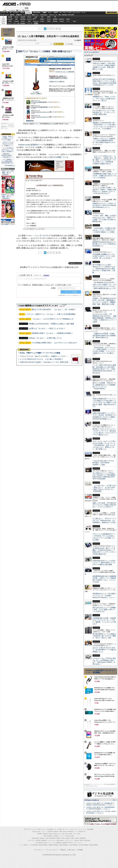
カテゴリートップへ (75, 263)
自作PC (56, 13)
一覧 (51, 44)
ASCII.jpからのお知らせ (92, 800)
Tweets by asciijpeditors (91, 52)
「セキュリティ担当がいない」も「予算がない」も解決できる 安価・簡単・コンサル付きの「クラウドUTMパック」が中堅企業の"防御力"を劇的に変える (104, 160)
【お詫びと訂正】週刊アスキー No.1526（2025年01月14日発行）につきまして (101, 812)
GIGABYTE (29, 19)
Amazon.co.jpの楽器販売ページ (31, 145)
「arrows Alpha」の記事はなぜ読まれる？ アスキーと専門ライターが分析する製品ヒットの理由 (104, 230)
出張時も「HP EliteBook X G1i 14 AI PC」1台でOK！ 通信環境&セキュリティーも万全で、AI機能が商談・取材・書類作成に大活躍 (104, 301)
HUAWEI (55, 19)
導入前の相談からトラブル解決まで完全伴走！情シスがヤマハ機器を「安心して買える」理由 (104, 636)
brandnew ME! (36, 23)
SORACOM (52, 838)
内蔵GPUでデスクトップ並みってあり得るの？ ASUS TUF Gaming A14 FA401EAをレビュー (104, 205)
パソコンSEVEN (36, 17)
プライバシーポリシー (52, 850)
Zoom (75, 21)
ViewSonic (62, 19)
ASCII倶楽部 (112, 13)
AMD (16, 19)
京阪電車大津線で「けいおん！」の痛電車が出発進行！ (52, 333)
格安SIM (12, 15)
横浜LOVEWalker (43, 845)
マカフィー (10, 23)
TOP (25, 829)
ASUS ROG (23, 19)
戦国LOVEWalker (94, 845)
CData (49, 21)
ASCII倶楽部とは (10, 166)
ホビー (50, 13)
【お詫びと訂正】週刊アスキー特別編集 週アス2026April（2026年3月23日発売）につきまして (100, 804)
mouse (16, 17)
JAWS (10, 21)
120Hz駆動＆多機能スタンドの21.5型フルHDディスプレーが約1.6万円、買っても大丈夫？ (104, 256)
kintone (23, 21)
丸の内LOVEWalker (84, 845)
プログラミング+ (53, 15)
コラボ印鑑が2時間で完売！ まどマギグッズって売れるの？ (54, 343)
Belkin (68, 19)
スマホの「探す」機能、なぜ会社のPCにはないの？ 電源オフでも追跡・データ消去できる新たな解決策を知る (104, 218)
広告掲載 (80, 850)
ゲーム (84, 13)
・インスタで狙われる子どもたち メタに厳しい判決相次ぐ (7, 150)
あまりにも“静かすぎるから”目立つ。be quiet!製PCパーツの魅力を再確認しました (104, 650)
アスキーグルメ (27, 15)
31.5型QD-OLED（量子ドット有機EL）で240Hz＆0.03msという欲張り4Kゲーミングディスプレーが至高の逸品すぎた (104, 551)
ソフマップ (29, 23)
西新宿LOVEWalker (54, 845)
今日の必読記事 (39, 843)
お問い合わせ (71, 850)
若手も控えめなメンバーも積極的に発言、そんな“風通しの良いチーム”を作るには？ (104, 609)
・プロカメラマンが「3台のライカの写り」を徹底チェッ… (7, 144)
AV (61, 13)
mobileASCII (65, 843)
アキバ (65, 13)
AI (7, 13)
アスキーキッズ (5, 15)
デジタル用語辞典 (56, 843)
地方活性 (64, 15)
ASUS (49, 17)
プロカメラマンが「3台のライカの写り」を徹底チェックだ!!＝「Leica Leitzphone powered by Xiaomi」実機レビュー (64, 356)
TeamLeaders (44, 15)
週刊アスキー (36, 15)
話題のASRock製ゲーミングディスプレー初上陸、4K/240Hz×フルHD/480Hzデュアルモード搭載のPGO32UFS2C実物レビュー (104, 416)
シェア (37, 43)
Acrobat (16, 21)
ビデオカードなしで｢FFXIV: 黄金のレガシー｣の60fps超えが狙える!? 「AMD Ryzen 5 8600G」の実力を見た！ (104, 661)
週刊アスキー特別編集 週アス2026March (8, 197)
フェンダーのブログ (42, 236)
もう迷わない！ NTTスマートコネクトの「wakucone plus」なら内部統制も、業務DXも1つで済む (104, 520)
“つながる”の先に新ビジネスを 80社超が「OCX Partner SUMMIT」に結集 (104, 463)
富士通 (10, 17)
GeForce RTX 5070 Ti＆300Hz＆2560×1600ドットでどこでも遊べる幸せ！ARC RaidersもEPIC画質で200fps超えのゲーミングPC (104, 82)
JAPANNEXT (23, 23)
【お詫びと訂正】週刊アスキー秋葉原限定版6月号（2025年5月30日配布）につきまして (100, 808)
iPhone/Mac (37, 13)
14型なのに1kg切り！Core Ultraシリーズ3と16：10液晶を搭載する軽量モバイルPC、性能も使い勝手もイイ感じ (104, 66)
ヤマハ (68, 21)
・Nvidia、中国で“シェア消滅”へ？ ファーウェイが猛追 (8, 138)
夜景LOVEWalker (64, 845)
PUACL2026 (71, 15)
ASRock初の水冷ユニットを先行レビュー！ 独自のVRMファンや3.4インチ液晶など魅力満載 (104, 563)
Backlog (55, 21)
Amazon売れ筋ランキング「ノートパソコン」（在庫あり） (7, 32)
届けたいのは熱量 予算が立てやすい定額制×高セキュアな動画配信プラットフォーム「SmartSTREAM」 (104, 386)
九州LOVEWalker (73, 845)
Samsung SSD (35, 838)
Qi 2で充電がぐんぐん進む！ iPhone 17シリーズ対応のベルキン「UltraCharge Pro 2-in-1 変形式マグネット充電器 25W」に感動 (104, 269)
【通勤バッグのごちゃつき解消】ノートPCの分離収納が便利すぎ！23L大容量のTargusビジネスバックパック (104, 141)
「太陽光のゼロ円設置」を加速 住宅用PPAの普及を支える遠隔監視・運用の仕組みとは (104, 335)
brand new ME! (70, 836)
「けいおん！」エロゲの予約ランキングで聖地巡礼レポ (52, 319)
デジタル (24, 4)
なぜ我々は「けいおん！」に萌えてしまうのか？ (47, 328)
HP (55, 17)
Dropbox (42, 21)
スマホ (69, 13)
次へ (57, 29)
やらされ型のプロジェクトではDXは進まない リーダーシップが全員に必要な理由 (104, 112)
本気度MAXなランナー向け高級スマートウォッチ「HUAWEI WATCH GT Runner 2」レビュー (104, 596)
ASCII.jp (9, 4)
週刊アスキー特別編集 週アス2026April (8, 173)
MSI (42, 17)
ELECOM (10, 19)
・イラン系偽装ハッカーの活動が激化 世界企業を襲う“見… (8, 161)
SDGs (60, 15)
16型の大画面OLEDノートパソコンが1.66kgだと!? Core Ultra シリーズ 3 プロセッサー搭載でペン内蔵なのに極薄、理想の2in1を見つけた (104, 403)
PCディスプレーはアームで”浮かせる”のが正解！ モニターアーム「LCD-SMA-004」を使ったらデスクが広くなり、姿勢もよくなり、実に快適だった (104, 445)
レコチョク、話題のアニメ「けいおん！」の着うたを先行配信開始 (50, 314)
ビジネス (16, 13)
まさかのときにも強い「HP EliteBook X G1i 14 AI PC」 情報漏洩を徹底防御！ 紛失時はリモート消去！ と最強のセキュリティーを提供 (104, 318)
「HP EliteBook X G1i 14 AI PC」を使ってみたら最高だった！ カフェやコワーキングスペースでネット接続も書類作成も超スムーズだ (104, 285)
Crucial (49, 19)
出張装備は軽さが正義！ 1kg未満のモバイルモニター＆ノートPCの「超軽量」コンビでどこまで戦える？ (104, 621)
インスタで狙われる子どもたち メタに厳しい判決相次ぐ (41, 359)
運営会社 (63, 850)
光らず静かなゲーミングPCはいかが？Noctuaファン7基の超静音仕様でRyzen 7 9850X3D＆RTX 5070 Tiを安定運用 (104, 476)
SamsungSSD (34, 19)
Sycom (29, 17)
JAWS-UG (45, 834)
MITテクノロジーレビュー (76, 843)
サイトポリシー (39, 850)
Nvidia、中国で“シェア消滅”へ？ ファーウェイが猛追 (40, 353)
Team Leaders (60, 840)
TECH (22, 13)
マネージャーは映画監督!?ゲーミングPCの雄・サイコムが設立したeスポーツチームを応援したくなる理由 (104, 537)
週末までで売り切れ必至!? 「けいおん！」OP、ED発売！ (54, 309)
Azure (29, 21)
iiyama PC (56, 832)
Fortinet (62, 21)
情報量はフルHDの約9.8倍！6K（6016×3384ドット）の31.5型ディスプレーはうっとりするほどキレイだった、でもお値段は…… (104, 126)
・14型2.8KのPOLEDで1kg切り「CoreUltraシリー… (8, 156)
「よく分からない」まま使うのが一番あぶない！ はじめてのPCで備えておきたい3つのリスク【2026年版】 (104, 488)
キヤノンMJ (16, 23)
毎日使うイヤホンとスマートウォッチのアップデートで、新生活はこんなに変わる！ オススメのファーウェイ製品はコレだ (104, 432)
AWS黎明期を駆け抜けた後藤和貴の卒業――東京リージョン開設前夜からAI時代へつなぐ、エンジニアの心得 (104, 579)
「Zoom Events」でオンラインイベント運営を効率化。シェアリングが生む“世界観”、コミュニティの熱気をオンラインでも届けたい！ (104, 351)
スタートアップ (76, 13)
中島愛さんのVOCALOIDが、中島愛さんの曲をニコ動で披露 (51, 324)
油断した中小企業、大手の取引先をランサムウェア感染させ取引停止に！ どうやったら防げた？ (104, 505)
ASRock (42, 19)
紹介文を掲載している (59, 157)
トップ (3, 13)
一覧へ (114, 800)
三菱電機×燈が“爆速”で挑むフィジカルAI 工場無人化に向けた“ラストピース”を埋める (104, 176)
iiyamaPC (23, 17)
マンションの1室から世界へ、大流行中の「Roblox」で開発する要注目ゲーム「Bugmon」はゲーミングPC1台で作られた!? (104, 190)
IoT (11, 13)
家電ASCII (19, 15)
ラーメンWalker (23, 845)
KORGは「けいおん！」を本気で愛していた (45, 338)
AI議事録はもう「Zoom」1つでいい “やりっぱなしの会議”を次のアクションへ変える (104, 99)
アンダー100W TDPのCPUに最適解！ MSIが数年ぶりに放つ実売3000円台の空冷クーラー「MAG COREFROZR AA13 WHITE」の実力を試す (104, 369)
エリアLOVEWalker (33, 845)
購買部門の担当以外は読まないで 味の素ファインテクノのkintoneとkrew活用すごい (105, 244)
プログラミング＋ (69, 840)
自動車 (44, 13)
